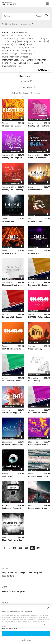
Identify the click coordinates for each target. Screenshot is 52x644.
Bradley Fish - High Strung (14, 158)
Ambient (32, 506)
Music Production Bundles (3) (17, 57)
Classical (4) (26, 54)
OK (26, 633)
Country (32, 346)
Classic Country (35, 349)
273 (27, 548)
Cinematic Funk (35, 221)
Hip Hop (6, 506)
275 (39, 548)
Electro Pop (33, 442)
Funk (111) (32, 45)
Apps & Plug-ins (35, 573)
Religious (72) (28, 51)
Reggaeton (7, 410)
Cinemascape (8, 221)
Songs (22, 573)
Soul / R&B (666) (27, 48)
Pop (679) (17, 42)
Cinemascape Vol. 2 (37, 190)
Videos (5, 592)
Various (31, 283)
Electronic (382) (25, 36)
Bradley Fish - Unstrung (13, 190)
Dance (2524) (8, 36)
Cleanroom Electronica (12, 285)
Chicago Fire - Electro (12, 126)
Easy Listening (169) (12, 66)
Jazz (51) (6, 42)
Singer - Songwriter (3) (38, 60)
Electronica (7, 283)
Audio (5, 32)
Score (31, 187)
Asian (30, 474)
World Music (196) (11, 51)
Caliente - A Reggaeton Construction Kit (20, 413)
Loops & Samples (19, 32)
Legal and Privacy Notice (9, 628)
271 (14, 548)
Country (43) (43, 39)
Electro (5, 123)
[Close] (48, 608)
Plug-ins (21, 592)
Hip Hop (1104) (9, 48)
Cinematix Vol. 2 (9, 253)
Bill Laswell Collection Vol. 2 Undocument (21, 381)
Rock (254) (44, 42)
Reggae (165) (30, 42)
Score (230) (8, 45)
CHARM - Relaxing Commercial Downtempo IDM (23, 349)
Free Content (8, 576)
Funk (30, 219)
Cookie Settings (26, 640)
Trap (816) (20, 45)
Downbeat (6, 346)
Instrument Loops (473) (13, 60)
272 (21, 548)
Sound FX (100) (9, 63)
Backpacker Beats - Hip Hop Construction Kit (22, 508)
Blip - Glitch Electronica (13, 445)
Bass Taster (7, 476)
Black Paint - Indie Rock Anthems (17, 540)
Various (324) (25, 63)
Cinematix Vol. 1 (35, 253)
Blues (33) (38, 63)
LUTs (13, 592)
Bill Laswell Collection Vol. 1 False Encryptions (23, 317)
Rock (4, 537)
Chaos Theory (34, 381)
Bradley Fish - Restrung (39, 126)
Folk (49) (31, 39)
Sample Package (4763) (13, 39)
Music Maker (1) (10, 54)
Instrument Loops (36, 123)
